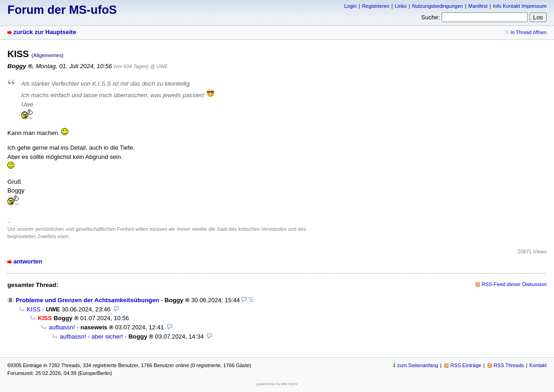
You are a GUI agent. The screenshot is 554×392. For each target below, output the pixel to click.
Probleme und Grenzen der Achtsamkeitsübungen (87, 300)
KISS (34, 309)
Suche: (431, 17)
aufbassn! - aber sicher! (91, 336)
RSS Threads (509, 365)
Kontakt (538, 365)
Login (351, 6)
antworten (28, 261)
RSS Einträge (466, 365)
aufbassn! (62, 327)
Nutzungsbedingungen (437, 6)
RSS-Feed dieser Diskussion (514, 284)
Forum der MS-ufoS (62, 10)
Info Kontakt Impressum (520, 6)
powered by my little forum (277, 384)
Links (401, 6)
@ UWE (159, 66)
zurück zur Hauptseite (45, 32)
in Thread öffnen (529, 32)
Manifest (478, 6)
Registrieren (375, 6)
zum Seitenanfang (418, 365)
